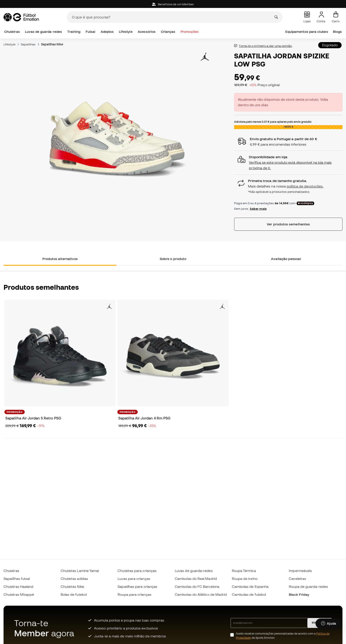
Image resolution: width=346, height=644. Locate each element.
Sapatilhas (28, 44)
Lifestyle (126, 32)
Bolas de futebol (74, 594)
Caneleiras (297, 579)
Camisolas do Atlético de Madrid (201, 594)
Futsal (90, 32)
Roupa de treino (245, 579)
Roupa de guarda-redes (308, 586)
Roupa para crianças (134, 594)
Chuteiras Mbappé (19, 594)
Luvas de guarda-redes (43, 32)
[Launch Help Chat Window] (329, 624)
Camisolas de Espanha (250, 586)
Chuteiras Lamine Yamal (80, 571)
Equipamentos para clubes (307, 32)
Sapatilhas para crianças (137, 586)
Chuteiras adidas (74, 579)
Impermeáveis (300, 571)
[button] (288, 162)
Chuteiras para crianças (137, 571)
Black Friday (299, 594)
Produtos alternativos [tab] (60, 259)
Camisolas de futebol (249, 594)
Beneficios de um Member (173, 4)
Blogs (337, 32)
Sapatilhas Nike (52, 44)
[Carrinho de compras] (336, 17)
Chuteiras (12, 32)
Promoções (190, 32)
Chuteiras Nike (72, 586)
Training (74, 32)
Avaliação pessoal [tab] (286, 259)
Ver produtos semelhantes (288, 224)
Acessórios (147, 32)
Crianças (168, 32)
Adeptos (107, 32)
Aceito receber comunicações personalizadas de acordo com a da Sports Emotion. (283, 636)
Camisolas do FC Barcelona (197, 586)
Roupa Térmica (244, 571)
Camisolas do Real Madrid (196, 579)
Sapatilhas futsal (17, 579)
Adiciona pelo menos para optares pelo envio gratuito (273, 122)
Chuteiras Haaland (18, 586)
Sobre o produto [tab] (173, 259)
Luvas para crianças (134, 579)
